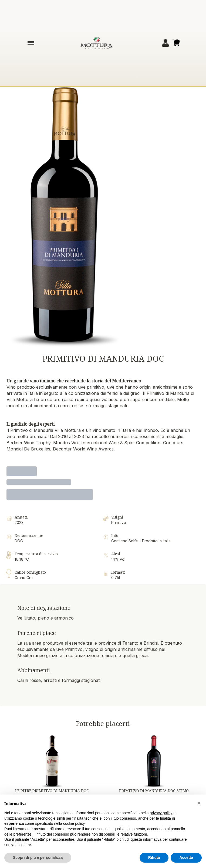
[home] (97, 43)
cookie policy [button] (74, 824)
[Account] (166, 43)
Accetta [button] (186, 858)
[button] (199, 803)
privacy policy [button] (161, 813)
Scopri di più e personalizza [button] (38, 858)
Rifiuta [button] (154, 858)
